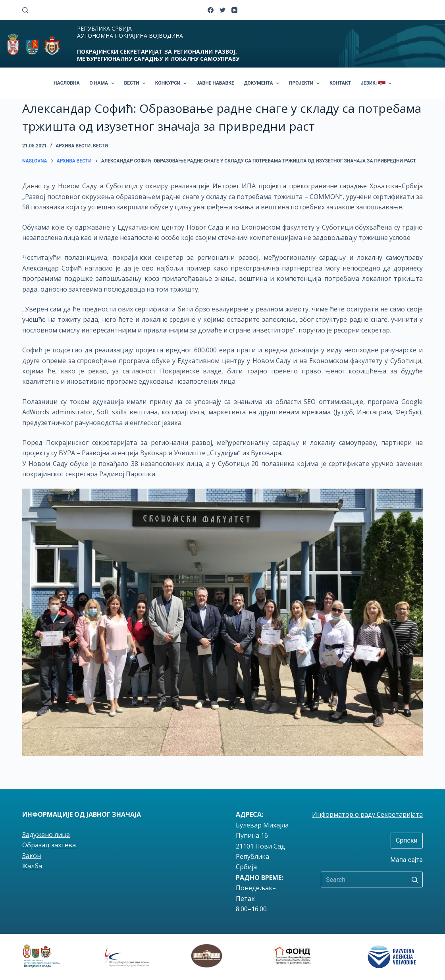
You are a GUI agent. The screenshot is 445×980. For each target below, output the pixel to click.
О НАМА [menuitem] (103, 83)
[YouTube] (234, 10)
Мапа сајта (406, 860)
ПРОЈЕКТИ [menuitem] (305, 83)
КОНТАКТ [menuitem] (340, 83)
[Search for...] (372, 879)
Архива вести (73, 146)
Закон (32, 856)
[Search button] (415, 879)
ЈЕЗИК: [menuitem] (377, 83)
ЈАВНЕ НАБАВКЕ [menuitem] (215, 83)
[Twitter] (222, 10)
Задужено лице (46, 835)
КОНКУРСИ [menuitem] (172, 83)
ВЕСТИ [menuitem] (136, 83)
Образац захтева (49, 845)
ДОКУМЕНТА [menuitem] (263, 83)
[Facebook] (211, 10)
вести (100, 146)
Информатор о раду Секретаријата (367, 814)
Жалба (32, 866)
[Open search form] (25, 10)
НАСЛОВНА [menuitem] (66, 83)
